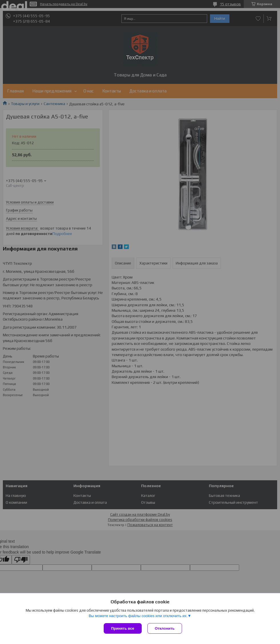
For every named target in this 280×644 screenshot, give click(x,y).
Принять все (123, 628)
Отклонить (165, 628)
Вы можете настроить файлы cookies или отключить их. (138, 616)
